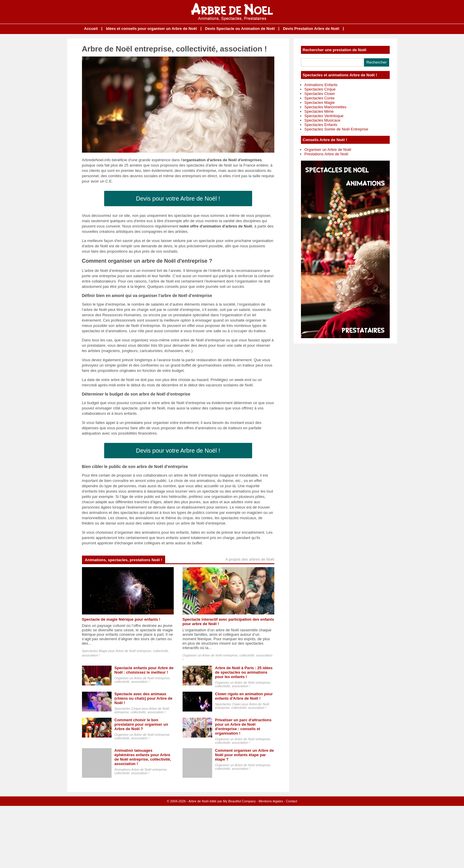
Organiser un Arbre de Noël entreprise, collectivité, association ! (142, 680)
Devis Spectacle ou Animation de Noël (240, 29)
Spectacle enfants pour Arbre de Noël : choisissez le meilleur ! (144, 670)
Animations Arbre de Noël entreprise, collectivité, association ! (141, 771)
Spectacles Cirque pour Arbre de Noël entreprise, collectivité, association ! (142, 710)
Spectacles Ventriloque (324, 116)
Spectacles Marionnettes (326, 107)
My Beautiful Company (240, 801)
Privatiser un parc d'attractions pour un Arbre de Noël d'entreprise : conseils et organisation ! (243, 727)
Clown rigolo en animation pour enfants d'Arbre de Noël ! (244, 696)
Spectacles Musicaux (323, 120)
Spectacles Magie (320, 103)
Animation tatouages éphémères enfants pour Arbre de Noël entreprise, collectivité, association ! (143, 757)
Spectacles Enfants (321, 125)
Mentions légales (271, 801)
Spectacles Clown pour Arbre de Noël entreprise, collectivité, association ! (242, 706)
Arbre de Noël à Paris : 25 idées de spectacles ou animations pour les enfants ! (244, 672)
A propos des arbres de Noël (250, 559)
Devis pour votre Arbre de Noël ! (178, 199)
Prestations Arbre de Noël (326, 154)
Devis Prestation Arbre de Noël (311, 29)
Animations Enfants (321, 85)
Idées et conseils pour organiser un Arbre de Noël (151, 29)
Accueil (91, 29)
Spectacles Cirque (320, 89)
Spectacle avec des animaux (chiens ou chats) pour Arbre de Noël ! (144, 698)
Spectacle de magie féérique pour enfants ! (121, 619)
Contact (291, 801)
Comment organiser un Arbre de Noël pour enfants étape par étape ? (245, 755)
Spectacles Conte (320, 98)
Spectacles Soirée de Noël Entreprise (336, 129)
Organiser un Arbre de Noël (328, 150)
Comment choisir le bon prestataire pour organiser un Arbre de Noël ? (141, 724)
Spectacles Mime (319, 111)
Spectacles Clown (320, 94)
